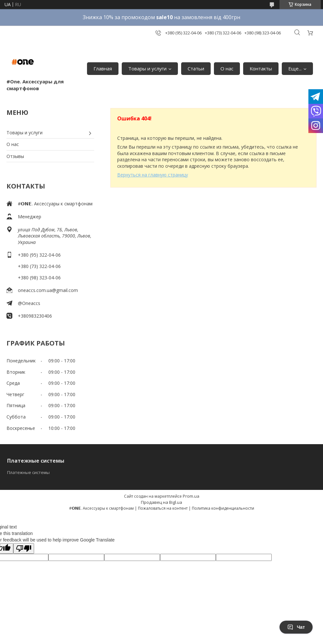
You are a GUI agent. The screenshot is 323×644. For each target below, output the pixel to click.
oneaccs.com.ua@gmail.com (48, 290)
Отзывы (15, 156)
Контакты (261, 68)
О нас (227, 68)
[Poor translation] (24, 548)
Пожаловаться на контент (163, 508)
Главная (103, 68)
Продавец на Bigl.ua (161, 502)
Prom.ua (191, 496)
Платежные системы (28, 472)
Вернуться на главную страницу (153, 175)
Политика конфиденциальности (223, 508)
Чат (296, 627)
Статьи (196, 68)
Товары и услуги (147, 68)
